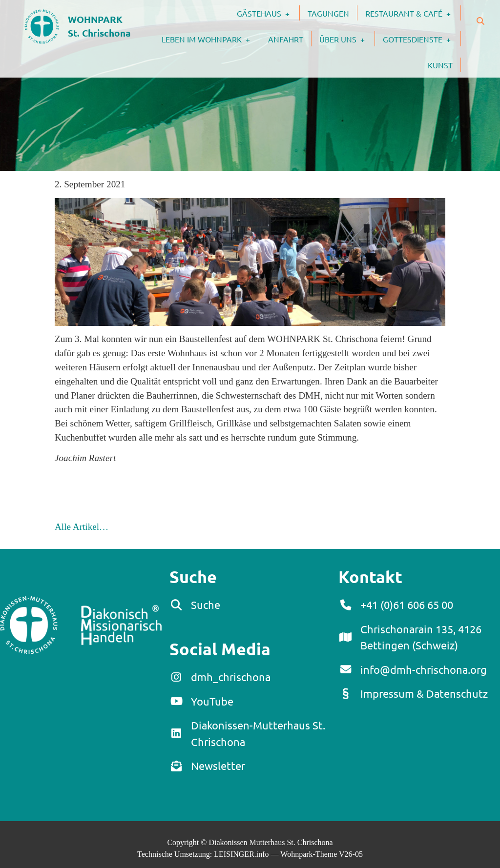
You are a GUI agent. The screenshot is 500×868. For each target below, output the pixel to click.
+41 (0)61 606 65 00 (407, 605)
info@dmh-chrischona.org (424, 669)
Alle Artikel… (82, 527)
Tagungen (328, 13)
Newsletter (218, 766)
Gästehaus (268, 13)
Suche (206, 605)
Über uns (347, 39)
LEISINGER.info (241, 854)
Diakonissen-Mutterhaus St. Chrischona (258, 733)
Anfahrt (286, 39)
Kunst (440, 65)
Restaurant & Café (413, 13)
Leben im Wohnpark (211, 39)
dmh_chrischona (231, 677)
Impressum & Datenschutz (424, 693)
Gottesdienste (422, 39)
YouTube (212, 701)
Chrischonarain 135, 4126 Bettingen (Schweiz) (421, 637)
